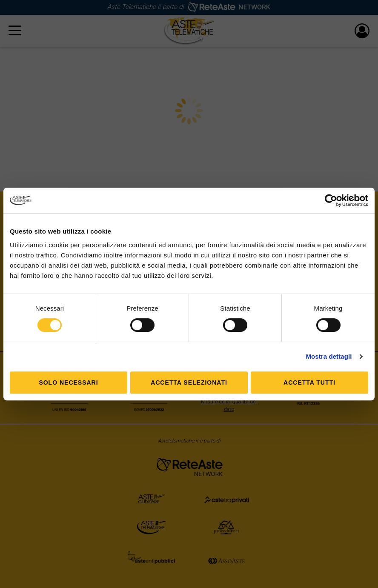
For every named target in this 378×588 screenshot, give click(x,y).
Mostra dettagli (329, 356)
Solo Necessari (68, 382)
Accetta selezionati (189, 382)
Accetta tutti (309, 382)
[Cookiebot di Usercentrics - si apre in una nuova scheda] (331, 200)
